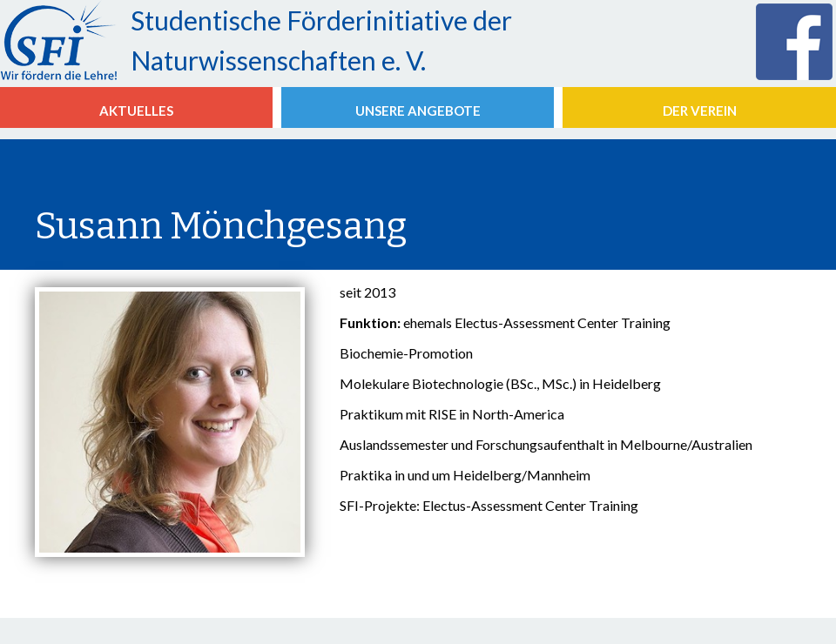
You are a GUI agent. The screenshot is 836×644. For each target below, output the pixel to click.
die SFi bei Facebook (796, 42)
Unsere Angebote (418, 111)
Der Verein (700, 111)
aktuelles (136, 111)
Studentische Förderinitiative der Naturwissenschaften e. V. (321, 40)
